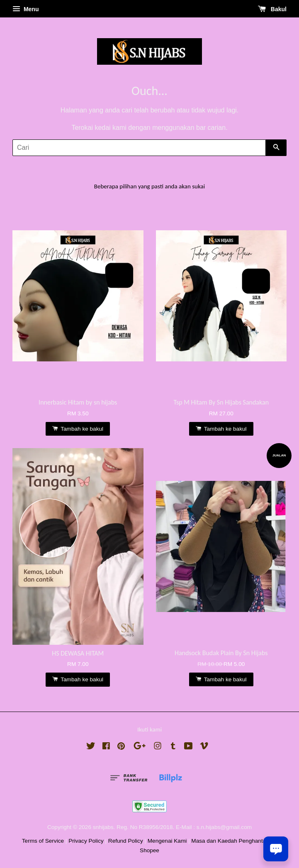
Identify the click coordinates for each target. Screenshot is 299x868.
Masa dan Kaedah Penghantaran (233, 841)
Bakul (272, 9)
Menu (26, 9)
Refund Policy (126, 841)
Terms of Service (43, 841)
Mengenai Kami (167, 841)
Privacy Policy (86, 841)
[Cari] (139, 148)
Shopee (149, 850)
